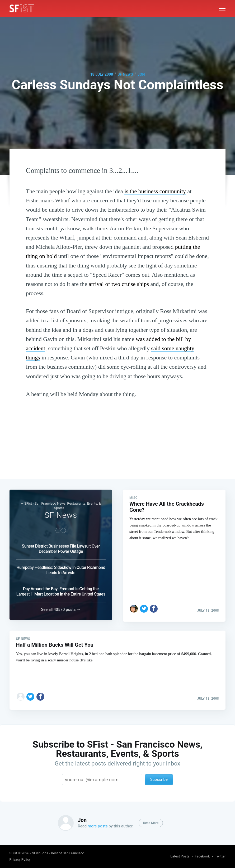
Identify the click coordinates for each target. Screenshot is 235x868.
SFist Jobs (40, 853)
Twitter (220, 856)
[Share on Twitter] (144, 606)
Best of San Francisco (68, 853)
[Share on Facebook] (154, 606)
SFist (13, 853)
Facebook (202, 856)
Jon (141, 74)
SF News (125, 74)
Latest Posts (180, 856)
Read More (151, 823)
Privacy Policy (20, 859)
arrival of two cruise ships (119, 284)
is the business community (155, 191)
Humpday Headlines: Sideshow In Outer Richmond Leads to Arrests (61, 569)
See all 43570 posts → (61, 608)
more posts (98, 826)
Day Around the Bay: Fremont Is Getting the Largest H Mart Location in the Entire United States (61, 590)
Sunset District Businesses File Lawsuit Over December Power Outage (61, 547)
